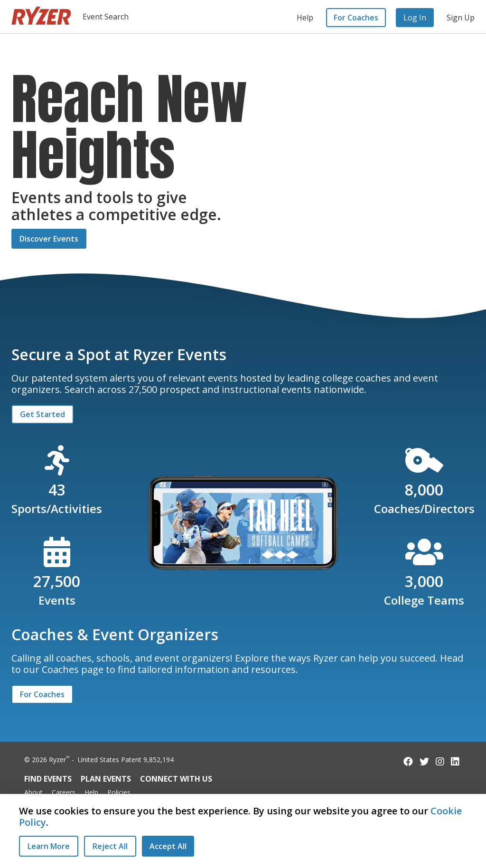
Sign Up (461, 18)
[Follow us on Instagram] (440, 761)
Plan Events (106, 779)
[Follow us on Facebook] (408, 761)
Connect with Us (176, 779)
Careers (64, 792)
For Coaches (356, 18)
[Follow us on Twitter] (424, 761)
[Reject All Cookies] (110, 846)
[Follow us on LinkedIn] (455, 761)
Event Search (106, 17)
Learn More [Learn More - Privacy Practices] (49, 846)
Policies (119, 792)
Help (305, 18)
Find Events (48, 779)
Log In (415, 18)
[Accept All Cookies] (168, 846)
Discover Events (49, 239)
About (33, 792)
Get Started (42, 414)
